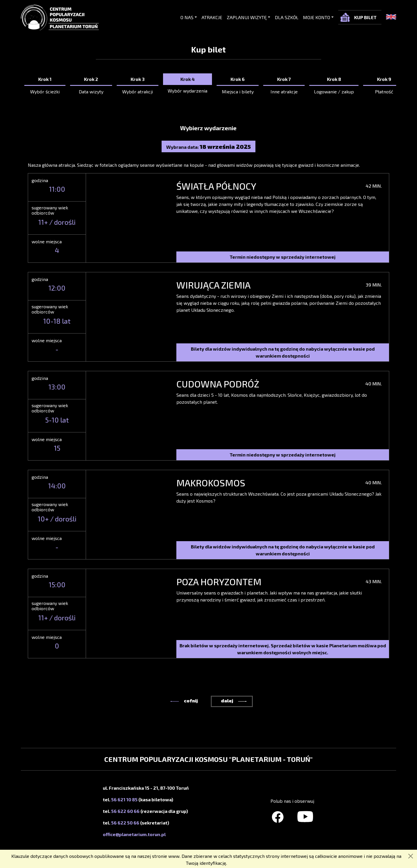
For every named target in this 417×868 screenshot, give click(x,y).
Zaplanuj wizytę (247, 17)
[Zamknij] (411, 856)
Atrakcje (212, 17)
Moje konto (317, 17)
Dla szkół (287, 17)
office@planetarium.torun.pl (134, 834)
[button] (174, 701)
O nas (187, 17)
